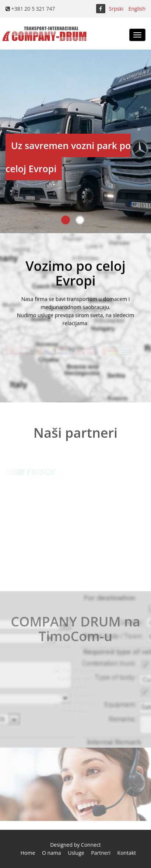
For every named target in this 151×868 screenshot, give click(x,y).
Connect (91, 845)
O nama (52, 853)
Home (28, 853)
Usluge (76, 853)
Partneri (101, 853)
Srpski (116, 9)
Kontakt (127, 853)
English (137, 9)
